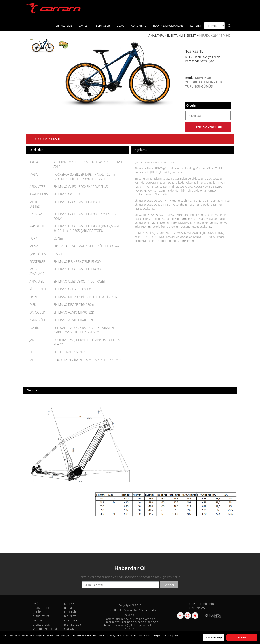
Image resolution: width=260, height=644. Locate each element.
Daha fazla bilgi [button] (213, 638)
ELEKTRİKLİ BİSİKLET (181, 35)
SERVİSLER (103, 26)
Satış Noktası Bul (208, 127)
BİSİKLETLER (64, 26)
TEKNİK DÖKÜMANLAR (168, 26)
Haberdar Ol (130, 568)
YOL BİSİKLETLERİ (45, 629)
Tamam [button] (242, 638)
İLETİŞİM (195, 26)
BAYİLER (84, 26)
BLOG (120, 26)
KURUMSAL (138, 26)
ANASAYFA (156, 35)
